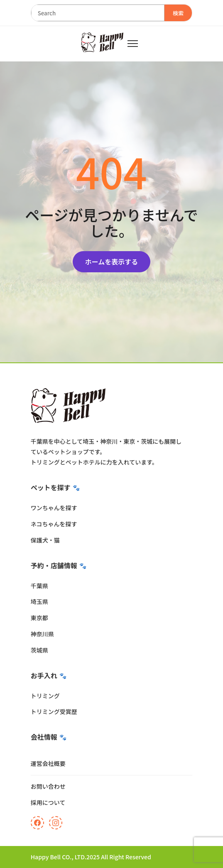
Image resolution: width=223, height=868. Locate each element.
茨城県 (39, 650)
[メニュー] (133, 44)
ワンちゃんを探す (54, 508)
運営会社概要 (48, 763)
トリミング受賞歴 (54, 712)
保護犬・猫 (45, 540)
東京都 (39, 618)
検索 (178, 13)
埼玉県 (39, 601)
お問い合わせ (48, 786)
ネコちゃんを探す (54, 524)
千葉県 (39, 586)
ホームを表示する (112, 262)
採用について (48, 802)
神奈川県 (42, 634)
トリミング (45, 696)
